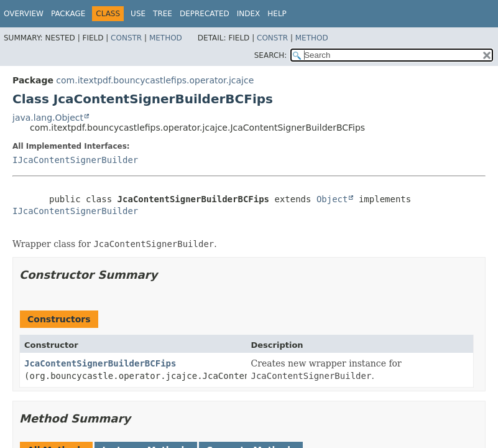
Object (332, 199)
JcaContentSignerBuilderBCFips (100, 363)
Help (277, 14)
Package (68, 14)
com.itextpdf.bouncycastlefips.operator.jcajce (155, 80)
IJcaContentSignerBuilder (75, 160)
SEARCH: (271, 55)
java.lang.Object (48, 118)
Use (138, 14)
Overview (24, 14)
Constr (126, 38)
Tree (163, 14)
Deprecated (205, 14)
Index (249, 14)
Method (166, 38)
